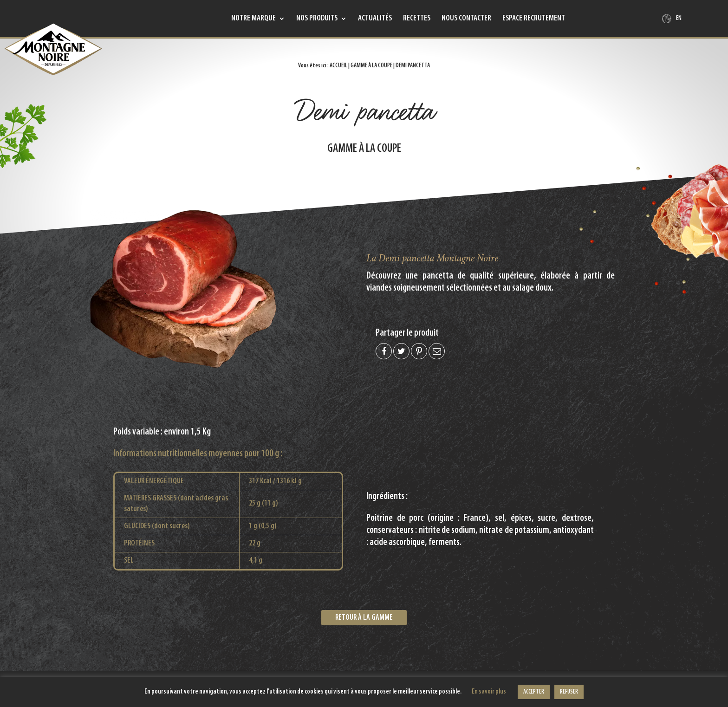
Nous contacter (466, 19)
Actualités (375, 19)
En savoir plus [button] (489, 692)
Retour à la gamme (364, 618)
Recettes (417, 19)
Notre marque (253, 19)
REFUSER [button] (569, 692)
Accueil (338, 66)
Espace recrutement (534, 19)
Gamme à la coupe (371, 66)
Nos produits (317, 19)
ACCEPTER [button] (534, 692)
